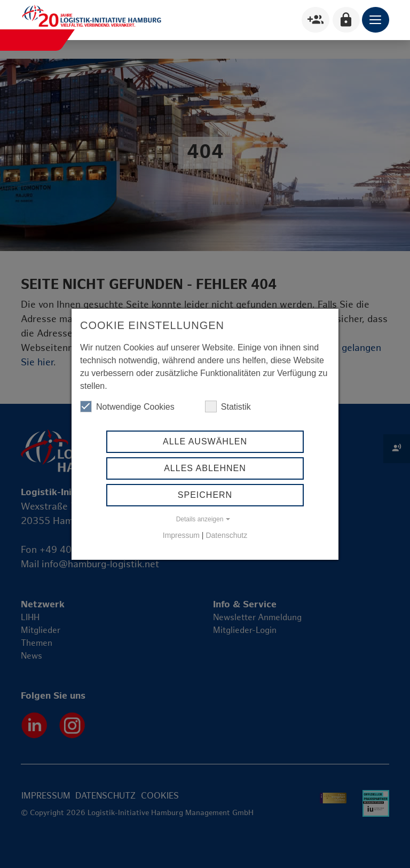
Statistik (228, 406)
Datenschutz (226, 535)
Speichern (205, 495)
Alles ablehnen (205, 468)
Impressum (181, 535)
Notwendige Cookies (127, 406)
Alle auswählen (205, 441)
